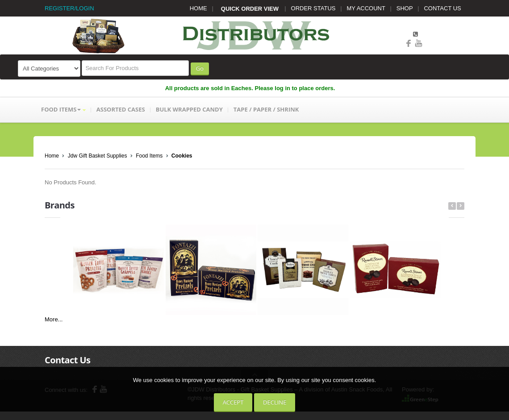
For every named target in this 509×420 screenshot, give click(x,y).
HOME (198, 8)
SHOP (405, 8)
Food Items (149, 156)
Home (52, 156)
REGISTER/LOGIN (69, 8)
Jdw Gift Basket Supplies (98, 156)
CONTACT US (442, 8)
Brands (60, 205)
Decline (275, 402)
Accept (233, 402)
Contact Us (67, 360)
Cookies (182, 156)
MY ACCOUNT (366, 8)
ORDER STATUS (313, 8)
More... (54, 319)
